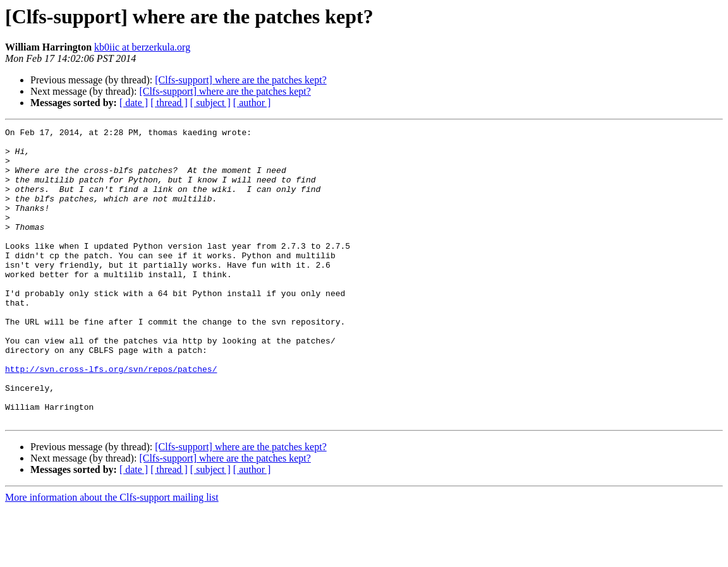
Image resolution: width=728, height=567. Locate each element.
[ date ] (134, 103)
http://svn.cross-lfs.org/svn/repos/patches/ (111, 418)
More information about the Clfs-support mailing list (112, 556)
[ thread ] (169, 103)
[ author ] (252, 103)
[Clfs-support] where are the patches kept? (240, 80)
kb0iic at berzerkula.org (142, 47)
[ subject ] (210, 103)
